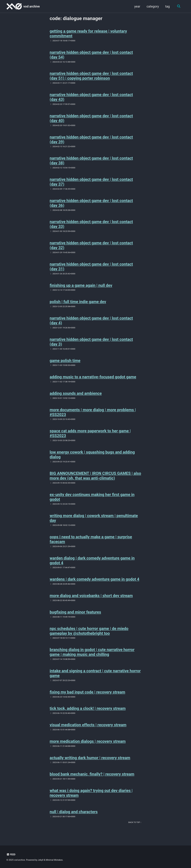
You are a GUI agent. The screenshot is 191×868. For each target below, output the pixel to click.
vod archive (31, 6)
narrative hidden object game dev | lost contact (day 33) (91, 226)
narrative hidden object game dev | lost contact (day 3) (91, 344)
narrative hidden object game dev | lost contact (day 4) (91, 323)
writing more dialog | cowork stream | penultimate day (94, 522)
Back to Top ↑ (135, 828)
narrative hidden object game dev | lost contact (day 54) (91, 55)
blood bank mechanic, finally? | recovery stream (92, 780)
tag (167, 6)
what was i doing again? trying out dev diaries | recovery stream (91, 799)
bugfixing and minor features (75, 616)
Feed (11, 855)
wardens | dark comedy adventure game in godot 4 (95, 583)
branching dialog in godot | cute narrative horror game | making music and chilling (92, 656)
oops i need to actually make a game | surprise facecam (91, 543)
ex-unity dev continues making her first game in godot (92, 500)
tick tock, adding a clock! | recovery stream (88, 713)
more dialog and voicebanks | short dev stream (91, 600)
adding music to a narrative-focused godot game (93, 379)
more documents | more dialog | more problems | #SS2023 (93, 415)
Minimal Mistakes (55, 860)
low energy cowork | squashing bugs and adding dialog (92, 458)
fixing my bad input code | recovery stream (87, 697)
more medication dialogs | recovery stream (88, 747)
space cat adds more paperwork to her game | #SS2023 (90, 436)
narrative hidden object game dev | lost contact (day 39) (91, 140)
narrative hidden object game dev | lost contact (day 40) (91, 119)
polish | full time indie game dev (78, 304)
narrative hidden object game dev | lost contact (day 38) (91, 162)
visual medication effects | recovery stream (88, 730)
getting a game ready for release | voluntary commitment (88, 34)
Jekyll (41, 860)
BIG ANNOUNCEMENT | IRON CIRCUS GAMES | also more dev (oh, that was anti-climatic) (95, 479)
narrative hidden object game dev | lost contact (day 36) (91, 204)
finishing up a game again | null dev (81, 287)
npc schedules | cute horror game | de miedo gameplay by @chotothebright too (89, 635)
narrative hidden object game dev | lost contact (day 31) (91, 268)
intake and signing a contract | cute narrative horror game (95, 678)
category (152, 6)
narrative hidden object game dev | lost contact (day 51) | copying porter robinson (91, 76)
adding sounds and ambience (76, 396)
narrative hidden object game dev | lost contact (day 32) (91, 247)
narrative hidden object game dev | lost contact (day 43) (91, 98)
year (137, 6)
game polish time (65, 363)
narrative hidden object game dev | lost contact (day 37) (91, 183)
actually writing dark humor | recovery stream (90, 763)
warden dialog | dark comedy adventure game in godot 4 (92, 564)
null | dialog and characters (74, 817)
